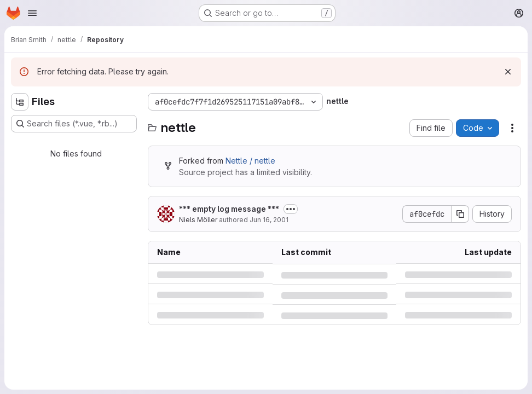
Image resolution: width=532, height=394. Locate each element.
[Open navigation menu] (32, 13)
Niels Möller (198, 220)
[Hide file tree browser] (20, 102)
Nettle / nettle (250, 161)
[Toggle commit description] (291, 209)
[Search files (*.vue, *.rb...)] (74, 124)
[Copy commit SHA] (460, 214)
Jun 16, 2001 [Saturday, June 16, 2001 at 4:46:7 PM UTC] (269, 220)
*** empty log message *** (229, 209)
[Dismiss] (508, 72)
